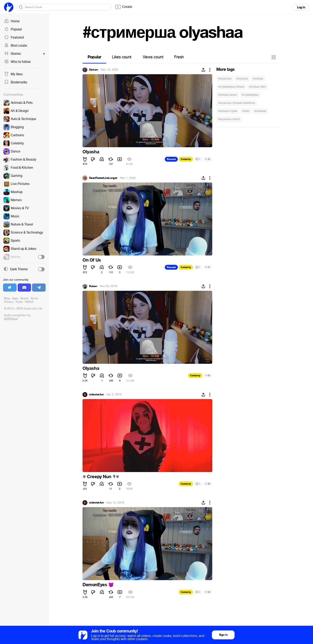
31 (208, 267)
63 (208, 375)
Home (12, 21)
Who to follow (17, 62)
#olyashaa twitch (229, 119)
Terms (34, 298)
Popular (13, 29)
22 (208, 159)
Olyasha (91, 152)
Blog (7, 298)
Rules (19, 302)
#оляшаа (260, 111)
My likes (13, 74)
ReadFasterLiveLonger (103, 178)
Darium (94, 70)
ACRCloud (11, 319)
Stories (24, 54)
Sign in (223, 635)
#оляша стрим (228, 111)
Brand (24, 298)
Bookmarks (16, 82)
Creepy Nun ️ (101, 477)
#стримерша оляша (231, 87)
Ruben (93, 286)
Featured (14, 38)
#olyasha (242, 79)
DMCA (29, 302)
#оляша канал (228, 95)
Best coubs (16, 46)
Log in (301, 7)
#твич (246, 111)
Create (123, 7)
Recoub (171, 159)
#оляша (258, 79)
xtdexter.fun (96, 395)
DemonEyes (98, 585)
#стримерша (250, 95)
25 (208, 592)
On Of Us (92, 260)
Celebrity (186, 159)
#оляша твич (257, 87)
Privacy (9, 302)
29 (208, 484)
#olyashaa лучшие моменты (237, 103)
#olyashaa (225, 79)
